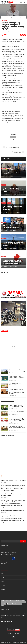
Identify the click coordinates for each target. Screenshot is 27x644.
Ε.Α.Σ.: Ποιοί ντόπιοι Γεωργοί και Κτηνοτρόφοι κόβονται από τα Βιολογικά (17, 406)
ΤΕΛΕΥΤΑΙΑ (20, 400)
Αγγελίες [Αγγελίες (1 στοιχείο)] (11, 600)
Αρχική (2, 574)
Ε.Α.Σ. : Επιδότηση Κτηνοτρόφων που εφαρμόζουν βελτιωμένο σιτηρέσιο (16, 412)
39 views (16, 231)
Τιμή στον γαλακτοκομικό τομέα (15, 383)
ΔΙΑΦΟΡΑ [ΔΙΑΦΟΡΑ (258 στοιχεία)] (22, 600)
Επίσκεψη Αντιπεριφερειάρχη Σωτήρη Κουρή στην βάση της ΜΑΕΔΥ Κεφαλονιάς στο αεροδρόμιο (13, 244)
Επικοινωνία (16, 633)
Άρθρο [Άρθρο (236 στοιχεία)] (7, 600)
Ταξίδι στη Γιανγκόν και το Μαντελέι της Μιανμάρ (12, 511)
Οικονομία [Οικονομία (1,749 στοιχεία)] (24, 602)
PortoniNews (5, 31)
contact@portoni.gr (9, 554)
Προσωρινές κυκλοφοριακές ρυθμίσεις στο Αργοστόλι (13, 173)
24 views (20, 177)
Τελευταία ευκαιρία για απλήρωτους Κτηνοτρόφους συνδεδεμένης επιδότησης (17, 370)
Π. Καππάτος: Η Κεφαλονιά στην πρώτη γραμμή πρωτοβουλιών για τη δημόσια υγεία (13, 227)
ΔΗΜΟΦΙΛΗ (7, 400)
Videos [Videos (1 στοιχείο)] (3, 600)
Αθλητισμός (3, 589)
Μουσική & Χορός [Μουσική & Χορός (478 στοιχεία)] (17, 602)
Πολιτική (4, 21)
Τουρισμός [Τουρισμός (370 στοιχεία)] (20, 604)
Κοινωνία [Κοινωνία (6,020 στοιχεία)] (10, 602)
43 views (16, 267)
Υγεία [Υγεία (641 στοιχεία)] (2, 606)
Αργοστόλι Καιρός (5, 272)
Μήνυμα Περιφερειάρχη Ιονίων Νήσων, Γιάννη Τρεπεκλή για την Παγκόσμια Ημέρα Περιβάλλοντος (13, 208)
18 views (20, 213)
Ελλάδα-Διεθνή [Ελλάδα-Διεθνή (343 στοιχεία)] (4, 602)
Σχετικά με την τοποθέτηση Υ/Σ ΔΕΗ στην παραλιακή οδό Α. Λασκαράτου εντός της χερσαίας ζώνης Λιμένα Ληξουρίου (12, 262)
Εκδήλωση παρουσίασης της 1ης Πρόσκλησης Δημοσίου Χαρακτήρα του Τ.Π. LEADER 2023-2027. (17, 378)
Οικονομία (3, 585)
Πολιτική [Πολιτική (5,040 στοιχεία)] (9, 604)
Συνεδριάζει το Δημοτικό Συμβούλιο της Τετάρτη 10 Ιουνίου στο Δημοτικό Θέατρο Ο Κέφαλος (13, 190)
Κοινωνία (4, 168)
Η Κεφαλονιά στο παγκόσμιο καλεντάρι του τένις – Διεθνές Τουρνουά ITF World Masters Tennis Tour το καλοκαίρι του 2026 (13, 616)
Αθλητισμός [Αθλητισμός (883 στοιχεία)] (17, 600)
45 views (16, 249)
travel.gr (5, 476)
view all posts (13, 137)
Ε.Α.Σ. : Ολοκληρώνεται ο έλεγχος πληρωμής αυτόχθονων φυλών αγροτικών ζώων (17, 428)
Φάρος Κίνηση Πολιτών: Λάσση (7, 621)
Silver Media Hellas (23, 642)
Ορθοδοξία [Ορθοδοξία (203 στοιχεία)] (3, 604)
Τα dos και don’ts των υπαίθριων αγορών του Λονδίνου (13, 481)
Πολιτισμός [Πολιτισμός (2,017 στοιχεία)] (14, 604)
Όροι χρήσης (11, 633)
